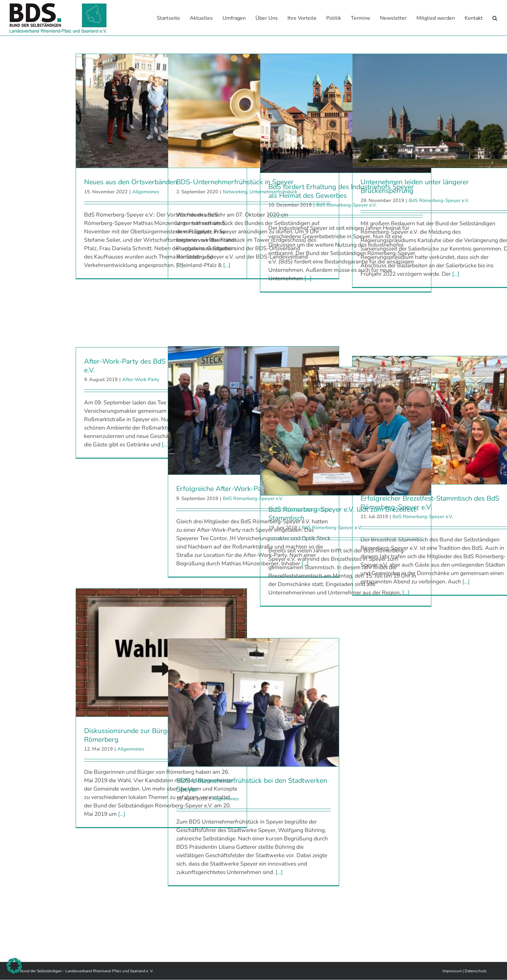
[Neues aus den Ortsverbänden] (161, 111)
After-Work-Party (141, 379)
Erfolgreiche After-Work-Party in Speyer (238, 489)
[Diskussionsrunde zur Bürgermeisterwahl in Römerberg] (161, 653)
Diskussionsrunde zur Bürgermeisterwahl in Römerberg (151, 735)
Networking (235, 192)
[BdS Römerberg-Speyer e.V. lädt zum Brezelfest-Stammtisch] (346, 431)
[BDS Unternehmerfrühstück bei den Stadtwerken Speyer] (253, 702)
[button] (495, 18)
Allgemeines (146, 192)
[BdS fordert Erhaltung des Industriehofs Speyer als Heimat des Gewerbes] (346, 113)
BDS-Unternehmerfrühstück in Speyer (235, 182)
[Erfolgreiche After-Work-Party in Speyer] (253, 410)
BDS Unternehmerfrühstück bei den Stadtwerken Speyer (252, 785)
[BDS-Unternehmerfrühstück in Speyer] (253, 111)
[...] (227, 265)
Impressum (452, 971)
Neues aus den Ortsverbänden (131, 182)
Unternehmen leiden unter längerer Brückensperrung (415, 186)
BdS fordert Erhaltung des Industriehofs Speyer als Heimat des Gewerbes (341, 191)
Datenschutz (476, 971)
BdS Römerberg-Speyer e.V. (439, 200)
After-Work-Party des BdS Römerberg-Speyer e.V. (155, 366)
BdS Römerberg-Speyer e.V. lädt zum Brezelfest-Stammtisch (344, 514)
